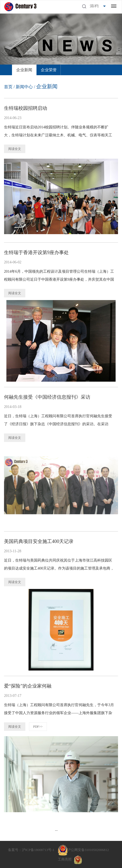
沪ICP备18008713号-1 (38, 850)
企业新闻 (24, 70)
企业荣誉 (49, 70)
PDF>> (38, 727)
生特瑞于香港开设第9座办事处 (36, 252)
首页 (8, 87)
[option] (24, 70)
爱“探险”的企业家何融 (28, 686)
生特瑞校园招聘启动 (26, 108)
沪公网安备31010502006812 (88, 850)
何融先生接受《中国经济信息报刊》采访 (47, 397)
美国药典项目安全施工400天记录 (39, 541)
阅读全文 (15, 149)
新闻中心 (24, 87)
